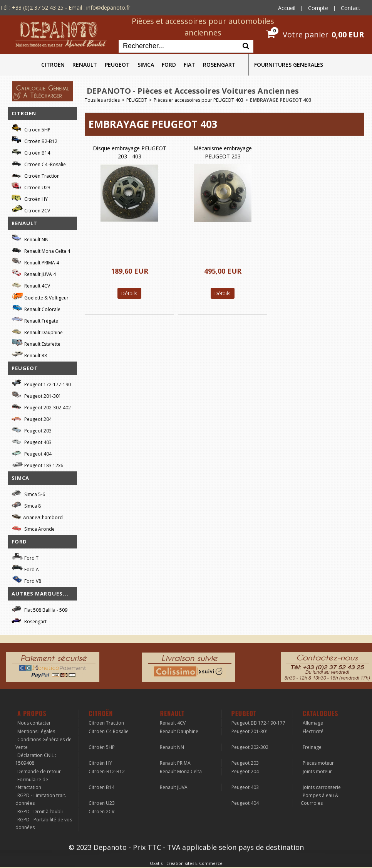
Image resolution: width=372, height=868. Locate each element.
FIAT (189, 65)
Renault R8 (29, 354)
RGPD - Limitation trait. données (41, 799)
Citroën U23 (31, 186)
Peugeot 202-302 (250, 747)
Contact (351, 8)
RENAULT (85, 65)
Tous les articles (102, 100)
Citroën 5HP (31, 129)
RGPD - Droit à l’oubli (40, 812)
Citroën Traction (36, 175)
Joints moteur (317, 771)
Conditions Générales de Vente (44, 743)
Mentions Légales (36, 731)
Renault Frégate (35, 320)
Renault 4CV (31, 285)
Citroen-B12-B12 (107, 771)
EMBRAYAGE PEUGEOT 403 (281, 100)
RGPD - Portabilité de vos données (44, 823)
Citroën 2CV (31, 209)
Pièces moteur (318, 763)
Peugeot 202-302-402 (41, 406)
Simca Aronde (33, 528)
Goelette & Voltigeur (40, 296)
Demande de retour (39, 771)
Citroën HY (30, 198)
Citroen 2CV (101, 812)
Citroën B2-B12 (34, 140)
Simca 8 (26, 505)
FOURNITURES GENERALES (289, 65)
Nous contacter (34, 723)
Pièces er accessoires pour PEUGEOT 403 (199, 100)
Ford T (25, 557)
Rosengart (29, 620)
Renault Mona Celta (181, 771)
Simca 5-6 (28, 493)
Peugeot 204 (32, 418)
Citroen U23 (102, 803)
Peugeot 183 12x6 (37, 464)
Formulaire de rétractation (32, 783)
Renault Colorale (36, 308)
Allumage (313, 723)
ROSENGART (219, 65)
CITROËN (53, 65)
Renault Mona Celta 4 (41, 250)
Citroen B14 (101, 787)
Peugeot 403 (32, 441)
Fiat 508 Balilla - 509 (39, 609)
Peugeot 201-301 (36, 395)
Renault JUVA (174, 787)
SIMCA (146, 65)
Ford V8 (26, 580)
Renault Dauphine (37, 331)
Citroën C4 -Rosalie (39, 163)
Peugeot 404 (32, 453)
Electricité (313, 731)
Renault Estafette (36, 343)
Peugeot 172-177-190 (41, 383)
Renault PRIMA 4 (35, 262)
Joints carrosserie (322, 787)
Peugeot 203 (32, 430)
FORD (169, 65)
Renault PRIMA (175, 763)
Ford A (25, 568)
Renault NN (30, 238)
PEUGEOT (117, 65)
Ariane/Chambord (37, 516)
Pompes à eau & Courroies (320, 799)
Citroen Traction (106, 723)
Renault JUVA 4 (34, 273)
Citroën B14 (31, 152)
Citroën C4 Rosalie (109, 731)
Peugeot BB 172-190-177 (258, 723)
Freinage (312, 747)
